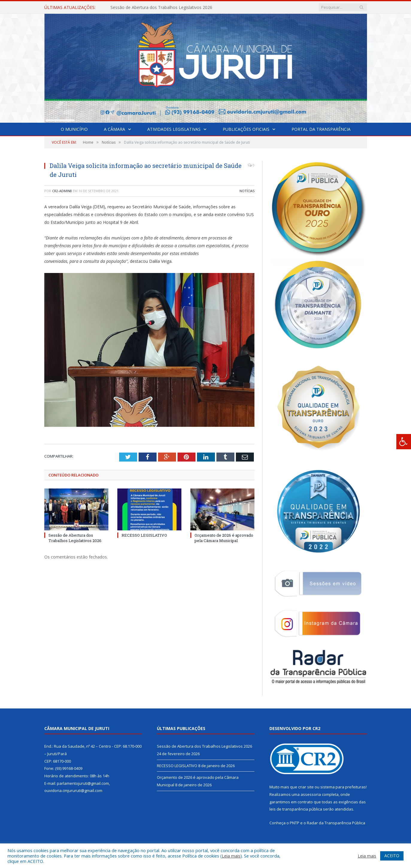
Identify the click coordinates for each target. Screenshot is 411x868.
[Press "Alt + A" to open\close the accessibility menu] (404, 442)
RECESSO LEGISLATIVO (144, 535)
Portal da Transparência (321, 129)
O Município (74, 129)
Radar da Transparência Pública (336, 823)
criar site (306, 787)
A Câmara (114, 129)
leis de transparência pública (296, 809)
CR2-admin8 (62, 191)
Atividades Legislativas (174, 129)
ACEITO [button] (392, 856)
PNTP (295, 823)
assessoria (311, 794)
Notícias (247, 191)
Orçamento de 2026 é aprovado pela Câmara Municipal (224, 538)
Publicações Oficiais (246, 129)
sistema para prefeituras (343, 787)
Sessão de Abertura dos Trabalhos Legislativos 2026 (161, 7)
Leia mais (231, 856)
